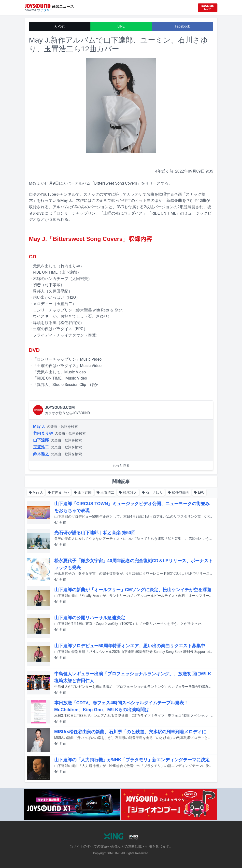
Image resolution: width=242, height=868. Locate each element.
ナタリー (47, 10)
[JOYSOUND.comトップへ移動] (208, 8)
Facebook (182, 26)
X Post (60, 26)
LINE (121, 26)
